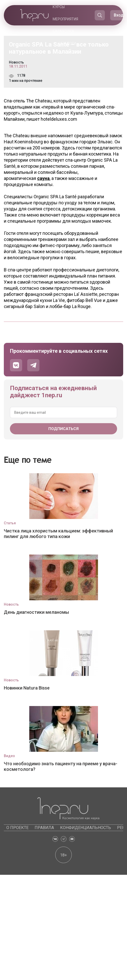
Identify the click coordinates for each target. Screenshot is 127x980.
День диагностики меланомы (36, 612)
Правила (44, 828)
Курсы (59, 7)
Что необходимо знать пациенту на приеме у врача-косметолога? (61, 766)
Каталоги (67, 43)
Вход (119, 15)
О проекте (17, 828)
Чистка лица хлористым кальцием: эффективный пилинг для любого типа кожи (58, 534)
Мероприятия (65, 19)
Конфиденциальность (86, 828)
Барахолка (63, 31)
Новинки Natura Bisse (27, 688)
